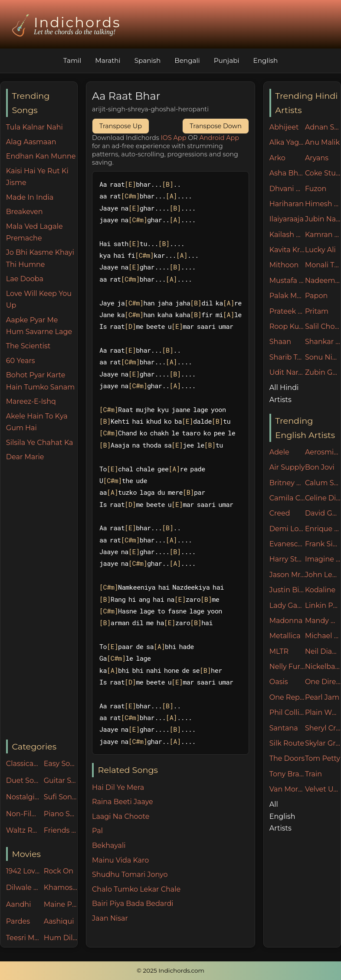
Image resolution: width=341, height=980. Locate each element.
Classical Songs (23, 764)
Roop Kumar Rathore (287, 326)
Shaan (280, 342)
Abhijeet (284, 127)
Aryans (317, 158)
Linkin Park (323, 605)
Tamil (72, 60)
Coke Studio (323, 173)
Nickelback (323, 667)
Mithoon (284, 265)
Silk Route (287, 743)
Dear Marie (25, 457)
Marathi (108, 60)
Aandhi (19, 904)
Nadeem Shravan (323, 281)
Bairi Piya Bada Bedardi (133, 904)
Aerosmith (323, 452)
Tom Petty (323, 758)
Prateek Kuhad (287, 311)
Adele (279, 452)
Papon (316, 296)
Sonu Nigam (323, 357)
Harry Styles (287, 559)
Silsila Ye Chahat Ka (40, 443)
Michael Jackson (323, 636)
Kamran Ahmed (323, 235)
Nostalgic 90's (23, 797)
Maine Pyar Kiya (61, 904)
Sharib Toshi (287, 357)
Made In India (30, 197)
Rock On (59, 871)
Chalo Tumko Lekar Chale (136, 889)
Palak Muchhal (287, 296)
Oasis (279, 682)
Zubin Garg (323, 372)
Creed (280, 513)
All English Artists (282, 816)
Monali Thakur (323, 265)
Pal (97, 831)
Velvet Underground (323, 789)
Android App (219, 138)
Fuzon (316, 189)
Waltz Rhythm (23, 830)
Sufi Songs (61, 797)
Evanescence (287, 544)
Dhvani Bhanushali (287, 189)
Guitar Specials (61, 780)
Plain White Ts (323, 712)
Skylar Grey (323, 743)
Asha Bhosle (287, 173)
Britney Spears (287, 483)
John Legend (323, 575)
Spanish (148, 60)
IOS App (174, 138)
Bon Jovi (320, 467)
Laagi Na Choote (121, 816)
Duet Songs (23, 780)
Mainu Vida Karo (120, 860)
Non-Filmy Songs (23, 814)
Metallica (285, 636)
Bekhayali (109, 845)
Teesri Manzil (23, 938)
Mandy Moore (323, 621)
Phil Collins (287, 712)
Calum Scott (323, 483)
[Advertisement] (42, 601)
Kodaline (320, 590)
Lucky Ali (320, 250)
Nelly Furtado (287, 667)
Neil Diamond (323, 651)
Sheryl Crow (323, 728)
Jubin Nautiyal (323, 219)
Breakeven (25, 212)
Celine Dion (323, 498)
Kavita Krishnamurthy (287, 250)
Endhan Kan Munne (41, 156)
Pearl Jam (322, 697)
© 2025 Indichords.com (170, 970)
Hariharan (287, 204)
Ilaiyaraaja (287, 219)
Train (313, 774)
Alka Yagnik (287, 142)
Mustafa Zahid (287, 281)
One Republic (287, 697)
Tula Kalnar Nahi (34, 127)
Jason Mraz (287, 575)
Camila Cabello (287, 498)
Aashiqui (59, 921)
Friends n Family (61, 830)
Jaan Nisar (110, 918)
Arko (277, 158)
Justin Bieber (287, 590)
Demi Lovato (287, 529)
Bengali (187, 60)
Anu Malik (322, 142)
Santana (284, 728)
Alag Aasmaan (31, 142)
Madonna (286, 621)
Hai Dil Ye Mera (118, 787)
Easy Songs (61, 764)
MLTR (279, 651)
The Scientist (28, 346)
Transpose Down (216, 126)
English (266, 60)
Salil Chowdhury (323, 326)
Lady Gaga (287, 605)
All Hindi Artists (284, 393)
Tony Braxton (287, 774)
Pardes (18, 921)
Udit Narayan (287, 372)
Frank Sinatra (323, 544)
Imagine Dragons (323, 559)
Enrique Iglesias (323, 529)
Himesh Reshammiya (323, 204)
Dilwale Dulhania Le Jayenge (23, 888)
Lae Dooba (25, 279)
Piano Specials (61, 814)
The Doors (287, 758)
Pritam (317, 311)
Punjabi (227, 60)
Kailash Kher (287, 235)
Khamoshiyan (61, 888)
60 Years (21, 361)
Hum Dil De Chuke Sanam (61, 938)
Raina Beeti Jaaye (123, 802)
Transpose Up (121, 126)
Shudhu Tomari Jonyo (130, 875)
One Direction (323, 682)
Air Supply (287, 467)
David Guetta (323, 513)
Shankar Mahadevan (323, 342)
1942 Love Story (23, 871)
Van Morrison (287, 789)
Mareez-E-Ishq (31, 401)
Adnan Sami (323, 127)
